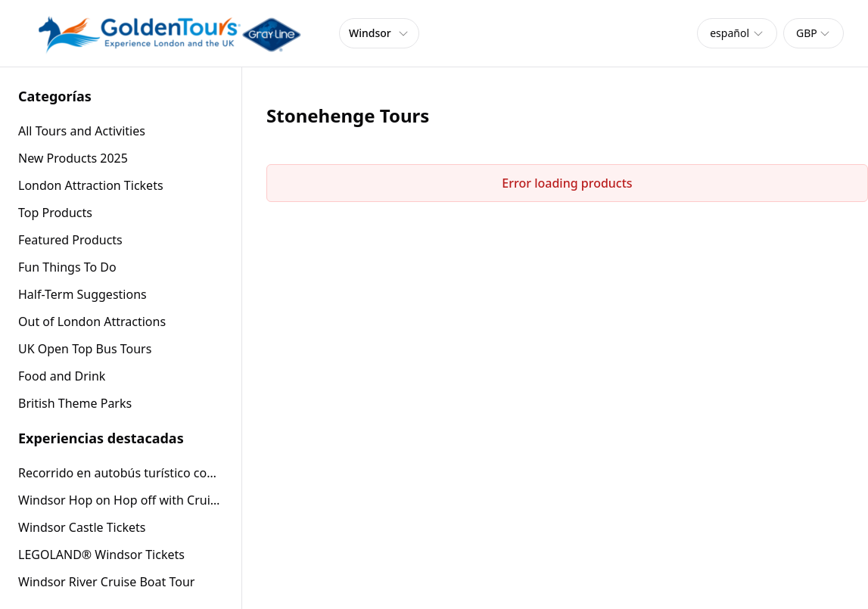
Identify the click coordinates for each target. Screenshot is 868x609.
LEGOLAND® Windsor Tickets (101, 555)
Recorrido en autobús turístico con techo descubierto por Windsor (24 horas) (121, 473)
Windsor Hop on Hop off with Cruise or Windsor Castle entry (121, 500)
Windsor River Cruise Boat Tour (106, 582)
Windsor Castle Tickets (82, 527)
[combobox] (737, 33)
